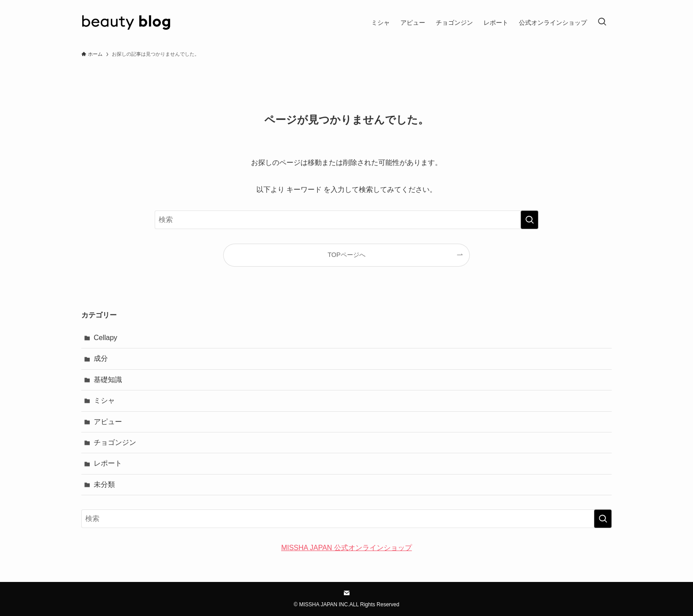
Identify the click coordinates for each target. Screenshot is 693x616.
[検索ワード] (346, 220)
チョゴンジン (115, 442)
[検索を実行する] (529, 220)
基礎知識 (108, 380)
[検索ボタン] (602, 23)
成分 (101, 358)
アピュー (108, 422)
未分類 (104, 484)
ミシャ (104, 400)
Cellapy (105, 338)
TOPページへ (346, 255)
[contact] (346, 593)
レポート (108, 463)
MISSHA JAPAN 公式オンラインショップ (346, 548)
